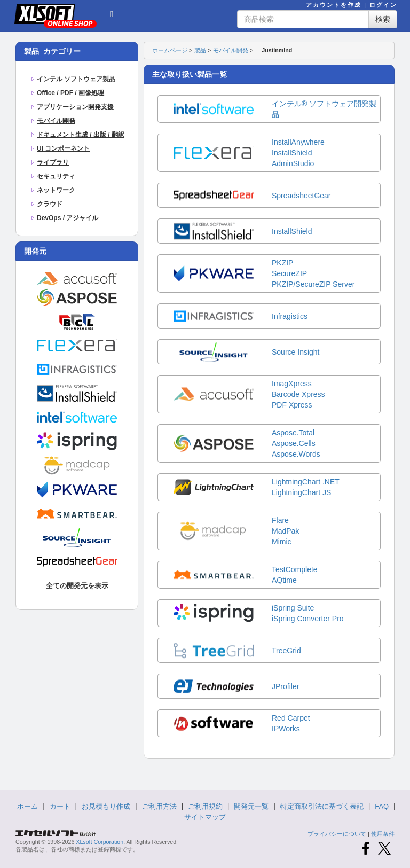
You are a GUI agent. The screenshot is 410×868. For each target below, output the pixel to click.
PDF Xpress (292, 405)
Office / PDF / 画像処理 (70, 93)
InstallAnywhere (298, 142)
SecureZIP (289, 273)
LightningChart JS (301, 492)
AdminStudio (293, 163)
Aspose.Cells (294, 443)
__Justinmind (274, 50)
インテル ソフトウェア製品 (76, 79)
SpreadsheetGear (301, 196)
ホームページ (170, 50)
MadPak (285, 531)
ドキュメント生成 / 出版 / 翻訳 (81, 135)
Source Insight (296, 352)
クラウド (50, 204)
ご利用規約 (205, 806)
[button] (112, 13)
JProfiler (285, 686)
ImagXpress (292, 384)
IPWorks (286, 729)
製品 (200, 50)
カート (60, 806)
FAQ (382, 806)
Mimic (282, 542)
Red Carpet (291, 718)
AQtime (284, 580)
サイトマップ (205, 817)
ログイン (383, 5)
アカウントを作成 (334, 5)
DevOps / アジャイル (68, 218)
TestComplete (295, 569)
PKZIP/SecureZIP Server (313, 284)
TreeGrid (286, 651)
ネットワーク (56, 190)
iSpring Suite (293, 608)
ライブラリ (53, 162)
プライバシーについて (337, 834)
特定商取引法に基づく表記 (322, 806)
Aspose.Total (293, 433)
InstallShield (292, 153)
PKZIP (282, 263)
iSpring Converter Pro (308, 619)
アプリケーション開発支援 (75, 107)
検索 (383, 19)
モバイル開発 (56, 121)
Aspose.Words (296, 454)
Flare (280, 520)
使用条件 (383, 834)
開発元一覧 (251, 806)
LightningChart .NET (306, 482)
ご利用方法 (159, 806)
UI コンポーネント (63, 148)
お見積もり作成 (106, 806)
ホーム (27, 806)
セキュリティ (56, 176)
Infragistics (290, 316)
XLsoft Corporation (100, 842)
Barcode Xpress (298, 394)
